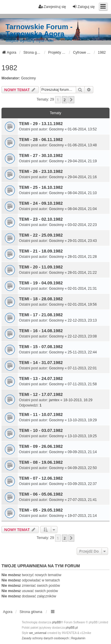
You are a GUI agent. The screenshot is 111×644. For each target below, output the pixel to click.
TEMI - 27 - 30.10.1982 (41, 155)
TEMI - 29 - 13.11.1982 (41, 124)
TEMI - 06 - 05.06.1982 (41, 494)
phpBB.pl (72, 628)
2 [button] (65, 100)
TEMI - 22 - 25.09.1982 (41, 235)
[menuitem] (45, 638)
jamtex (54, 400)
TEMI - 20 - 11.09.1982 (41, 267)
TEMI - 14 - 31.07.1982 (41, 363)
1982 (9, 68)
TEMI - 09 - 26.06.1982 (41, 446)
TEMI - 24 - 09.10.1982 (41, 203)
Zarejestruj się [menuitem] (52, 7)
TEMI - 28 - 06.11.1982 (41, 140)
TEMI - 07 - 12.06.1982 (41, 478)
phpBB (57, 622)
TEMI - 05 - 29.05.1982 (41, 510)
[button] (71, 100)
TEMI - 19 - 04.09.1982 (41, 283)
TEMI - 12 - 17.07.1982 (41, 394)
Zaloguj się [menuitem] (83, 7)
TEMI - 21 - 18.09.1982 (41, 251)
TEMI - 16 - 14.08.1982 (41, 331)
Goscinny (28, 78)
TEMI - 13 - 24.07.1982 (41, 378)
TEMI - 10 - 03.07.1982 (41, 430)
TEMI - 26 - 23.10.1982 (41, 171)
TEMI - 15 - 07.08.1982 (41, 347)
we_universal (38, 633)
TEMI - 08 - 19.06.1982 (41, 462)
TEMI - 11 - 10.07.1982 (41, 414)
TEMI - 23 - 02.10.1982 (41, 219)
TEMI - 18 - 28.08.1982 (41, 299)
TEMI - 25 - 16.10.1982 (41, 187)
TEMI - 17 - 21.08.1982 (41, 315)
